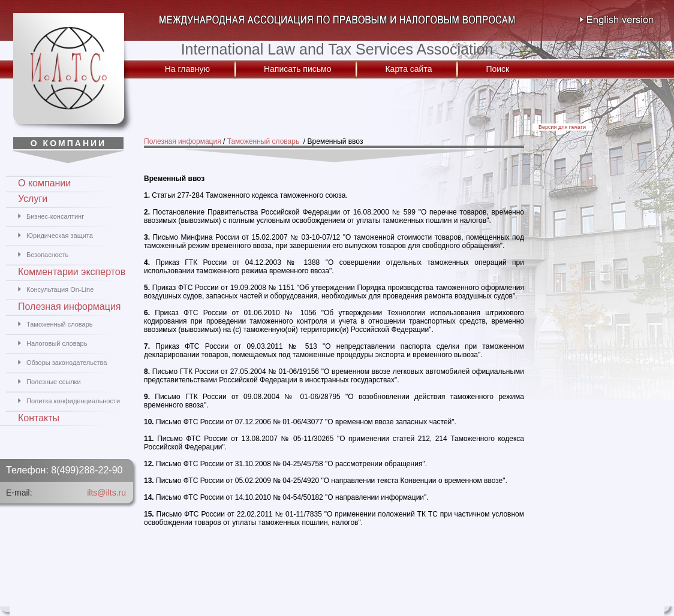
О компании (44, 183)
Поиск (497, 69)
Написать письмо (297, 69)
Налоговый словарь (57, 343)
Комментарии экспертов (72, 272)
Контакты (39, 418)
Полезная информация (183, 141)
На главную (187, 69)
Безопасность (47, 255)
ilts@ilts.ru (106, 493)
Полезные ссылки (54, 382)
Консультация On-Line (60, 289)
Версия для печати (562, 127)
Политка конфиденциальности (73, 401)
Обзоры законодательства (67, 363)
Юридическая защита (60, 235)
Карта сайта (408, 69)
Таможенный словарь (264, 141)
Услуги (33, 199)
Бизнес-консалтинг (55, 216)
